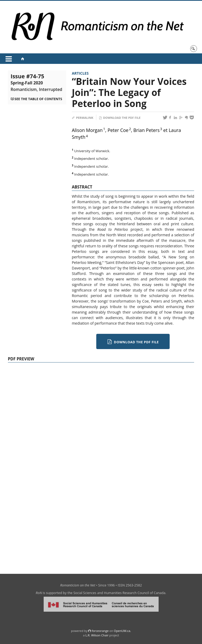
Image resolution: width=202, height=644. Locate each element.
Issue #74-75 (36, 82)
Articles (80, 73)
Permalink (83, 118)
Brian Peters (147, 130)
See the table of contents (38, 99)
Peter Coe (118, 130)
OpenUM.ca (122, 631)
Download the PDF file (120, 118)
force (100, 631)
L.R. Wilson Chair (97, 635)
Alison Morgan (87, 130)
